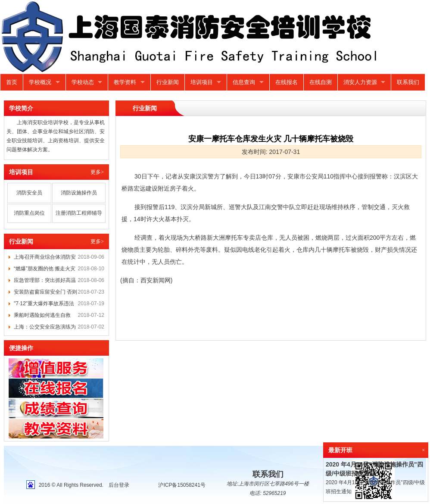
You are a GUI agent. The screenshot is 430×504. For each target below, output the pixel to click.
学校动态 (83, 82)
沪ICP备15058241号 (182, 485)
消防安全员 (29, 193)
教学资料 (125, 82)
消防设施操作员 (79, 193)
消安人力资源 (360, 82)
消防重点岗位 (29, 213)
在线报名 (287, 82)
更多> (97, 172)
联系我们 (408, 82)
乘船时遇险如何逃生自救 (42, 315)
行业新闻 (168, 82)
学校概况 (40, 82)
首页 (12, 82)
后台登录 (119, 485)
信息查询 (244, 82)
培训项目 (202, 82)
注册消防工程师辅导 (79, 213)
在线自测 (321, 82)
